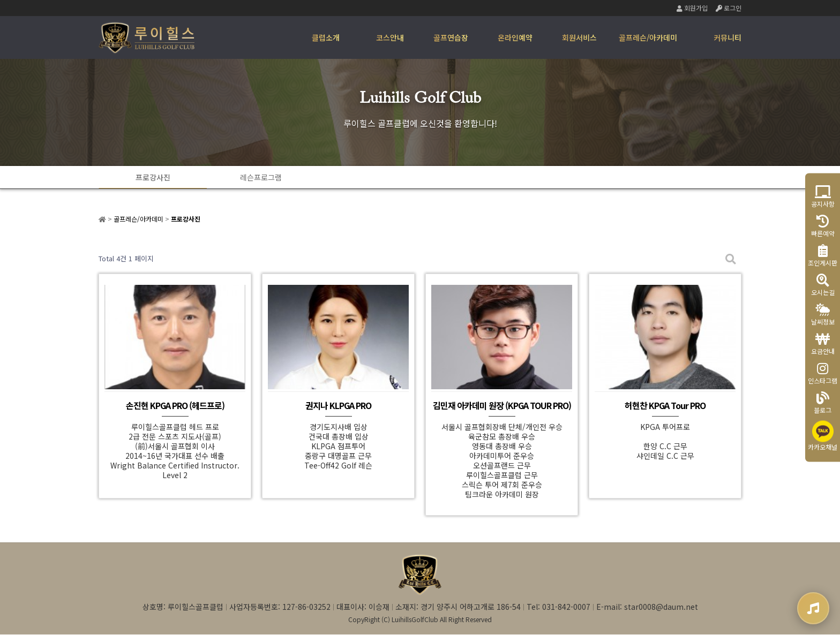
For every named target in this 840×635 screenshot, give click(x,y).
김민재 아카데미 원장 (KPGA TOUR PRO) (502, 406)
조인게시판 (823, 256)
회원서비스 (579, 37)
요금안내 (823, 344)
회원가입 (692, 8)
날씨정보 (823, 315)
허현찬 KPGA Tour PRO (665, 406)
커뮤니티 (727, 37)
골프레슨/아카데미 (648, 37)
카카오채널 (823, 436)
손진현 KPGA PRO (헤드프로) (175, 406)
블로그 (823, 403)
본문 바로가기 (0, 0)
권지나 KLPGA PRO (338, 406)
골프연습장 (451, 37)
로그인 (729, 8)
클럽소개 (326, 37)
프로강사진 (152, 177)
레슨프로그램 (259, 177)
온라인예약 (515, 37)
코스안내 (390, 37)
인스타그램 (823, 373)
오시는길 (823, 285)
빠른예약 (823, 226)
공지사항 (823, 197)
